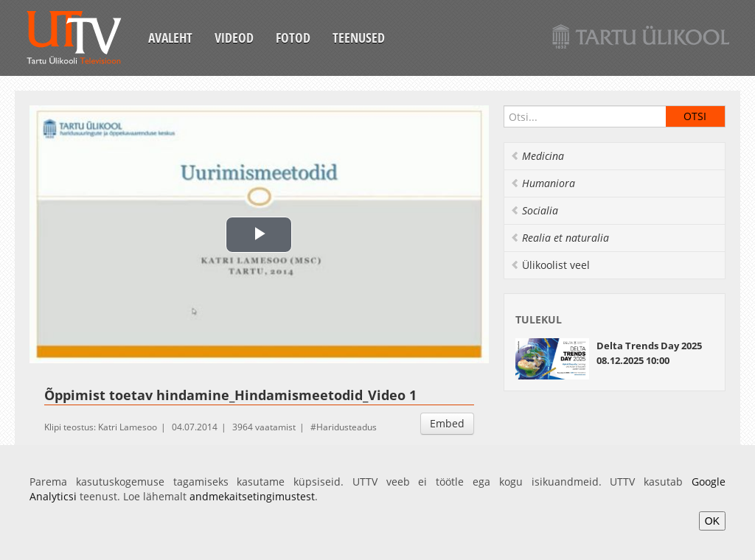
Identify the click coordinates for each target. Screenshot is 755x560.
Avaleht (170, 38)
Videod (234, 38)
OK (712, 521)
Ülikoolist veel (550, 265)
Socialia (534, 210)
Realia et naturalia (560, 238)
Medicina (537, 156)
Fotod (293, 38)
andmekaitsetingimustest (252, 496)
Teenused (359, 38)
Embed (447, 423)
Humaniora (543, 183)
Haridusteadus (347, 427)
